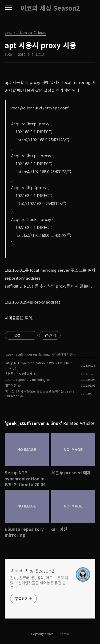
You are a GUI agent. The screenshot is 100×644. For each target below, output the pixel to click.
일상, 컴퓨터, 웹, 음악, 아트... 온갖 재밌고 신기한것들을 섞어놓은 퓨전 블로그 (39, 583)
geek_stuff (15, 354)
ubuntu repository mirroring (25, 379)
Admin (64, 634)
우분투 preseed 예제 (19, 374)
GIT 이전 (11, 385)
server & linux (39, 354)
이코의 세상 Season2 (50, 8)
